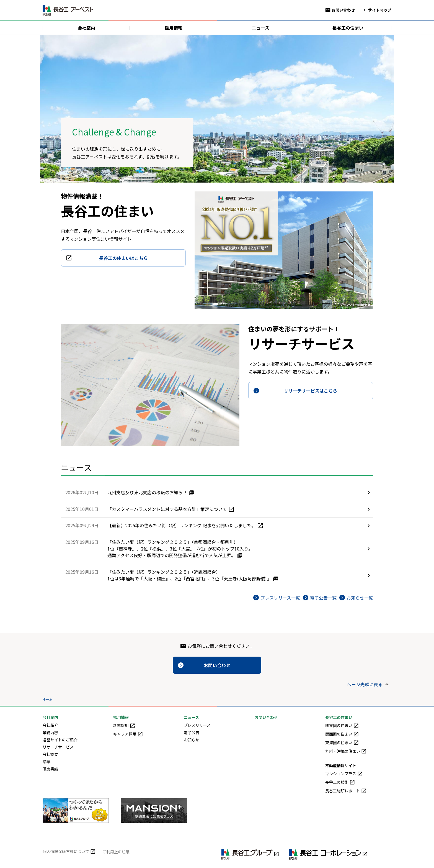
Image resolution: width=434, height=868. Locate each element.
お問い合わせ (340, 10)
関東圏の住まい (342, 725)
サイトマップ (376, 10)
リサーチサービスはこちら (311, 391)
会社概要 (50, 754)
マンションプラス (344, 774)
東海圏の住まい (342, 742)
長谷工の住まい (348, 28)
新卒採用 (124, 725)
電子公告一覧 (323, 598)
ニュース (261, 28)
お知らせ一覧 (360, 598)
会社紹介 (50, 725)
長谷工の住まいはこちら (123, 258)
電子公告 (192, 733)
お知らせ (192, 740)
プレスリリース (197, 725)
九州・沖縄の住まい (346, 751)
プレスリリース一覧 (280, 598)
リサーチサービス (58, 747)
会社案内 (86, 28)
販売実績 (50, 769)
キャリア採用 (128, 734)
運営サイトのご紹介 (60, 740)
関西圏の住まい (342, 734)
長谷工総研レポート (346, 791)
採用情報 (174, 28)
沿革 (46, 761)
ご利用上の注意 (116, 852)
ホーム (48, 699)
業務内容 (50, 733)
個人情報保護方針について (69, 851)
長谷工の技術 (340, 782)
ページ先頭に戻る (365, 684)
